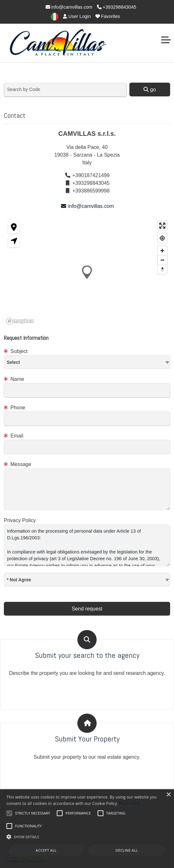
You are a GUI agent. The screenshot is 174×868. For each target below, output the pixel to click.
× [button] (168, 795)
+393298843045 (117, 7)
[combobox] (87, 362)
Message (17, 464)
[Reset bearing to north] (162, 269)
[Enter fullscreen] (162, 226)
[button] (87, 272)
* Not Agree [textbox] (19, 580)
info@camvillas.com (69, 7)
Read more (130, 803)
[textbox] (87, 362)
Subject (16, 351)
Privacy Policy (20, 520)
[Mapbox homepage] (20, 321)
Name (14, 379)
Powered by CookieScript (26, 861)
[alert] (87, 829)
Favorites (108, 16)
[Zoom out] (162, 260)
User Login (77, 16)
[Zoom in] (162, 251)
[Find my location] (162, 238)
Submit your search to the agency (87, 655)
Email (13, 436)
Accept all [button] (46, 850)
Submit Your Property (87, 739)
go (150, 90)
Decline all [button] (127, 850)
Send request (87, 609)
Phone (15, 408)
